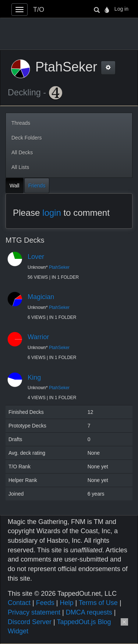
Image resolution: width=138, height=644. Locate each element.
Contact (19, 603)
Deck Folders (26, 138)
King (34, 377)
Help (66, 603)
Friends (37, 186)
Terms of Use (98, 603)
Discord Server (30, 622)
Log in (121, 9)
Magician (41, 297)
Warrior (38, 337)
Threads (21, 123)
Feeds (45, 603)
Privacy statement (34, 612)
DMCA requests (89, 612)
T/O (39, 10)
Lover (36, 257)
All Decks (22, 152)
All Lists (20, 167)
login (52, 213)
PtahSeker (59, 267)
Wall (15, 186)
